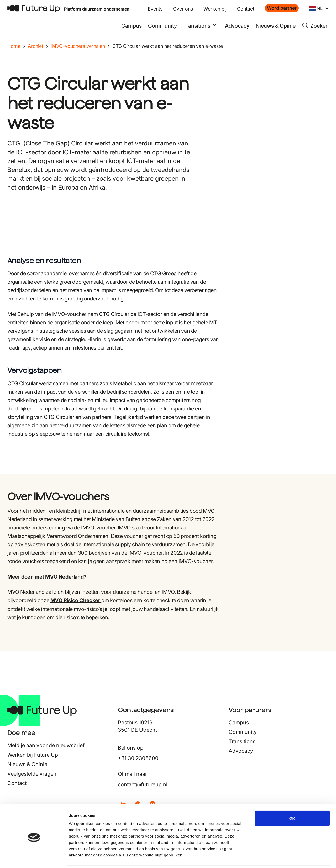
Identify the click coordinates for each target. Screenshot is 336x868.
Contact (246, 9)
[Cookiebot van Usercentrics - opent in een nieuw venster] (34, 858)
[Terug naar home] (34, 9)
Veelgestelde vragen (32, 774)
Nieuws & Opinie (276, 26)
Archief (36, 46)
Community (162, 26)
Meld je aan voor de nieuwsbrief (46, 745)
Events (155, 9)
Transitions (242, 741)
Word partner (282, 8)
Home (14, 46)
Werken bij (215, 9)
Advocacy (237, 26)
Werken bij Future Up (33, 755)
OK (292, 800)
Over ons (183, 9)
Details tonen (284, 858)
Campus (132, 26)
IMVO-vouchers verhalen (78, 46)
